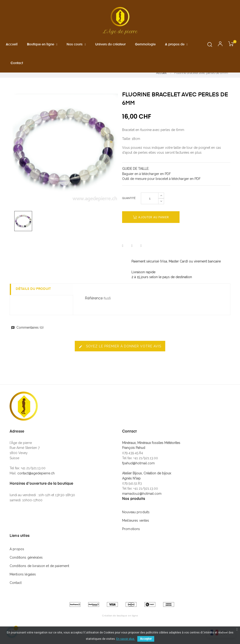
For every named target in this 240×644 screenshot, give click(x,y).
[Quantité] (150, 210)
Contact (16, 594)
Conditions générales (26, 569)
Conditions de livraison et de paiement (39, 577)
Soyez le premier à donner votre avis (120, 358)
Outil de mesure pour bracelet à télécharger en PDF (161, 190)
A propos (17, 560)
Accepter (146, 639)
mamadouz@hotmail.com (142, 505)
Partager (123, 257)
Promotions (131, 540)
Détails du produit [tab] (34, 300)
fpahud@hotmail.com (138, 474)
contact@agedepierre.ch (36, 484)
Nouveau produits (136, 524)
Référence (94, 309)
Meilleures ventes (136, 532)
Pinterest (141, 257)
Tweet (132, 257)
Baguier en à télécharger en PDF (146, 185)
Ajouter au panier (151, 229)
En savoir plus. (126, 639)
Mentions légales (23, 586)
